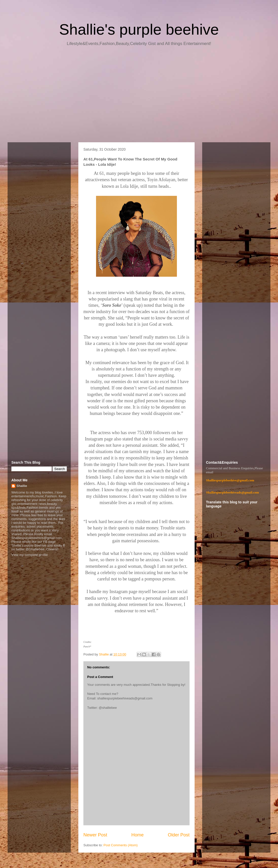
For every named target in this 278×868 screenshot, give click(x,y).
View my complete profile (30, 555)
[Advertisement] (139, 96)
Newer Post (95, 835)
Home (138, 835)
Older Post (179, 835)
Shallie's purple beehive (139, 29)
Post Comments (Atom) (121, 845)
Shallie (22, 486)
